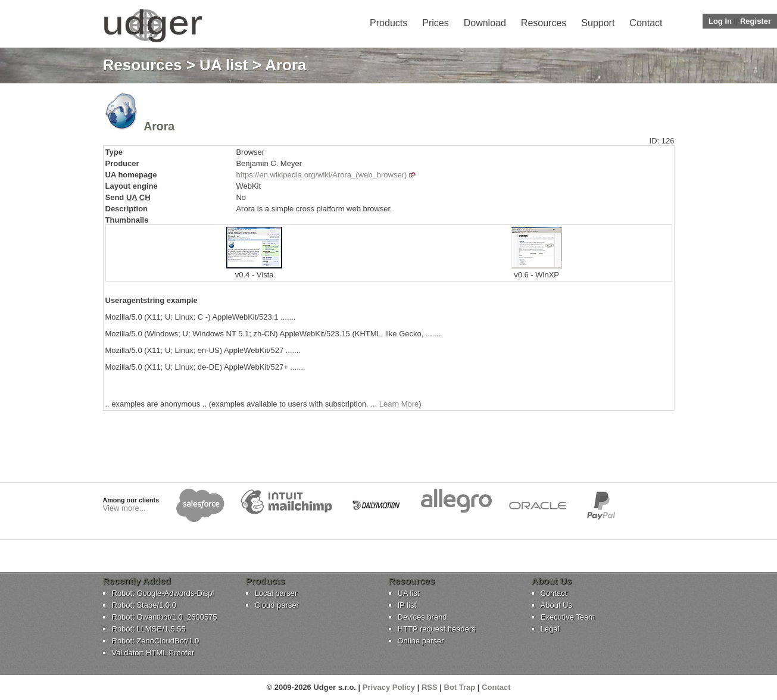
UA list (224, 65)
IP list (407, 605)
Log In (720, 21)
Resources (544, 23)
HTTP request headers (437, 629)
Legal (550, 629)
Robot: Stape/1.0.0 (144, 605)
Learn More (399, 404)
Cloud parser (277, 605)
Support (598, 23)
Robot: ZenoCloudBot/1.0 (156, 641)
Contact (646, 23)
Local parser (276, 593)
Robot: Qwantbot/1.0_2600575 (165, 617)
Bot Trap (460, 687)
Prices (435, 23)
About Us (556, 605)
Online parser (421, 641)
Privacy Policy (389, 687)
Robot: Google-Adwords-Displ (163, 593)
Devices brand (422, 617)
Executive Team (568, 617)
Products (388, 23)
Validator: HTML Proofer (153, 653)
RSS (430, 687)
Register (756, 21)
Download (485, 23)
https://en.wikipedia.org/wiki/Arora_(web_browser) (321, 175)
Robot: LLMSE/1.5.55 (149, 629)
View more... (124, 508)
